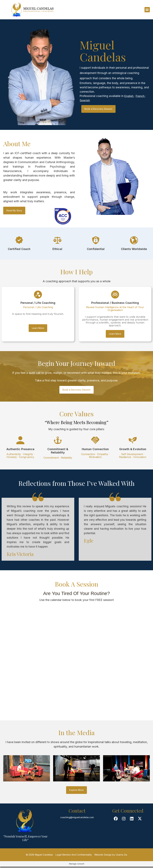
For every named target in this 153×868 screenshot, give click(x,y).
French (141, 96)
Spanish (85, 100)
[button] (147, 10)
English (129, 96)
